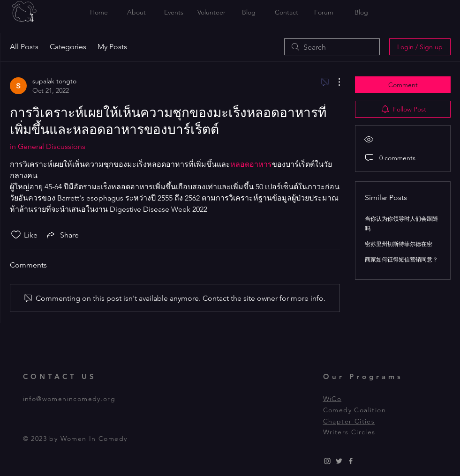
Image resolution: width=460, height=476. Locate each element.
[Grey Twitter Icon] (339, 461)
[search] (332, 47)
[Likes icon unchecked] (16, 235)
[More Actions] (334, 82)
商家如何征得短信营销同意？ (401, 259)
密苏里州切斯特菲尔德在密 (399, 244)
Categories (68, 47)
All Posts (24, 47)
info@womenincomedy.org (69, 399)
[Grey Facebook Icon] (351, 461)
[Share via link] (62, 235)
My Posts (112, 47)
